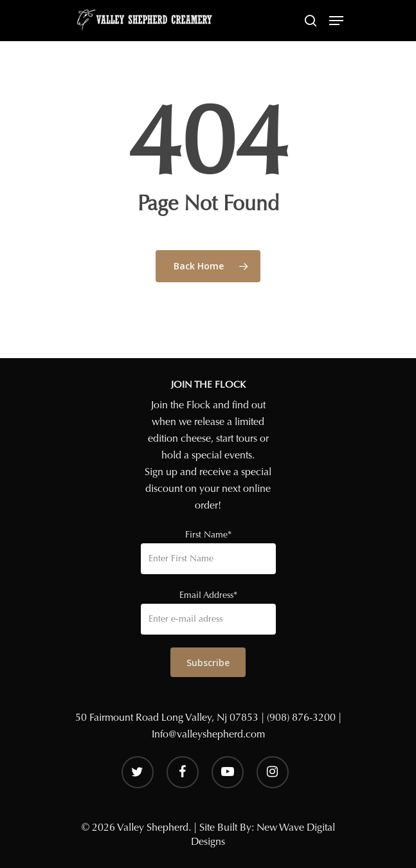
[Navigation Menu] (336, 21)
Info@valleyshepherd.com (208, 734)
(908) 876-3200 (301, 717)
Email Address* (208, 595)
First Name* (208, 535)
